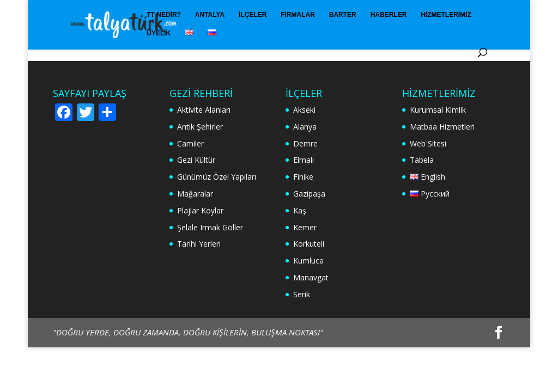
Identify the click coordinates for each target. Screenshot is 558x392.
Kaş (300, 210)
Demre (305, 143)
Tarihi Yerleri (199, 244)
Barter (343, 15)
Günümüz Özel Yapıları (217, 177)
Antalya (210, 15)
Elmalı (304, 160)
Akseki (304, 110)
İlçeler (253, 15)
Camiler (190, 143)
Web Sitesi (428, 143)
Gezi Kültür (196, 160)
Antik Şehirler (200, 127)
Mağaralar (195, 194)
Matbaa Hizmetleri (442, 127)
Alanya (305, 127)
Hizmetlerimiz (446, 15)
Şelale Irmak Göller (210, 227)
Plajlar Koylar (200, 210)
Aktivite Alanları (204, 110)
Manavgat (311, 277)
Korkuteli (309, 244)
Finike (303, 177)
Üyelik (159, 33)
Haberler (389, 15)
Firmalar (298, 15)
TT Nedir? (164, 15)
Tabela (422, 160)
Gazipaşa (309, 194)
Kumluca (308, 261)
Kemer (305, 227)
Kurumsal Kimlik (438, 110)
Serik (302, 294)
